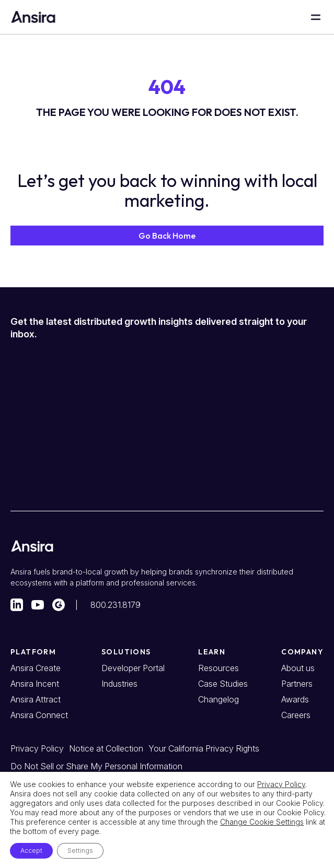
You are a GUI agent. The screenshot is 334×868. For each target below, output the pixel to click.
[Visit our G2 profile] (59, 605)
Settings (80, 851)
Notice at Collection (106, 748)
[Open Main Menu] (316, 17)
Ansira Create (36, 668)
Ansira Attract (36, 699)
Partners (297, 684)
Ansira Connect (39, 715)
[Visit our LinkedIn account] (17, 605)
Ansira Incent (35, 684)
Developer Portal (133, 668)
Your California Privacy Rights (204, 748)
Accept (31, 851)
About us (298, 668)
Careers (296, 715)
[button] (167, 236)
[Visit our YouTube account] (38, 605)
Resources (218, 668)
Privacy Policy (37, 748)
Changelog (218, 699)
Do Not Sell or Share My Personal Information (96, 766)
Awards (295, 699)
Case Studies (223, 684)
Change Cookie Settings (262, 822)
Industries (119, 684)
